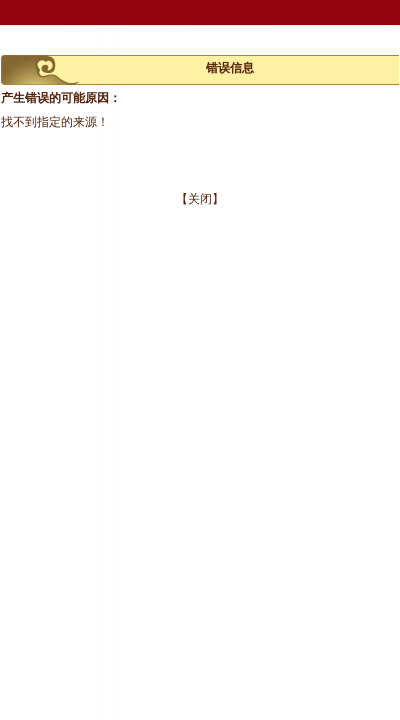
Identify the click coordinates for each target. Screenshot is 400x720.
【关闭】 (200, 199)
